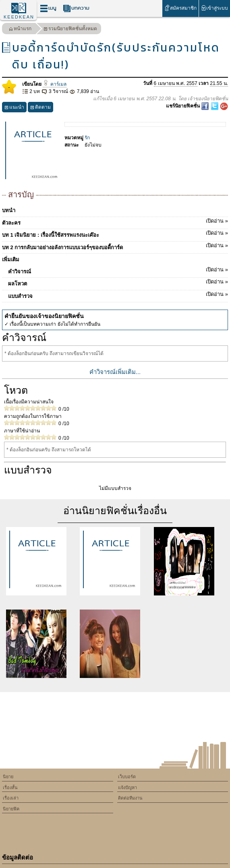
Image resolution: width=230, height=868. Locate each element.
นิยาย (8, 777)
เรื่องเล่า (11, 798)
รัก (87, 138)
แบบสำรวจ (118, 295)
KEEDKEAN (19, 17)
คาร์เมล (54, 84)
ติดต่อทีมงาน (130, 798)
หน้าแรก (20, 30)
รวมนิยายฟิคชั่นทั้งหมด (70, 30)
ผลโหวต (118, 282)
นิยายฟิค (11, 809)
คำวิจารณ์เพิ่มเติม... (115, 372)
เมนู (48, 8)
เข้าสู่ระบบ (214, 8)
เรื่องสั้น (10, 787)
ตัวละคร (115, 221)
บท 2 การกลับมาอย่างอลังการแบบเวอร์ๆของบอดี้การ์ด (115, 246)
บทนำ (9, 210)
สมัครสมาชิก (180, 8)
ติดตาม (40, 108)
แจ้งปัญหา (127, 787)
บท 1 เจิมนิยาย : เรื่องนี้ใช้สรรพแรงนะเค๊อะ (115, 234)
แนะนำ (14, 108)
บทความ (76, 8)
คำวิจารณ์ (118, 270)
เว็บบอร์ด (127, 777)
